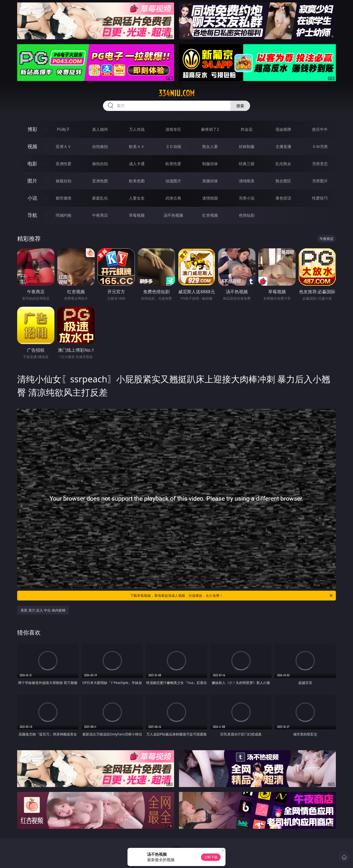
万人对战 (137, 129)
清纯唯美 (247, 181)
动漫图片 (173, 181)
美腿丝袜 (210, 181)
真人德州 (100, 129)
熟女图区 (283, 181)
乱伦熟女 (283, 164)
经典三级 (247, 164)
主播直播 (283, 147)
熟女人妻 (210, 147)
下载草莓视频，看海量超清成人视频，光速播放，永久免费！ (232, 596)
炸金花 (247, 129)
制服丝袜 (210, 164)
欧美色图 (137, 181)
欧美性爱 (173, 164)
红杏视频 (210, 215)
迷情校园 (210, 198)
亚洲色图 (100, 181)
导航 (32, 215)
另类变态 (320, 164)
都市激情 (63, 198)
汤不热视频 (173, 215)
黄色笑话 (283, 198)
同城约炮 (63, 215)
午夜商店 (100, 215)
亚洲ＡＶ (63, 147)
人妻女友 (137, 198)
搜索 (240, 106)
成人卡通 (137, 164)
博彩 (32, 129)
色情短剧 (247, 215)
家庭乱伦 (100, 198)
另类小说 (247, 198)
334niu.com (177, 93)
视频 (32, 146)
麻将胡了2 (210, 129)
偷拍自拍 (100, 164)
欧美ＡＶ (137, 147)
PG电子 (63, 129)
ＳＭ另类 (320, 147)
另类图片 (320, 181)
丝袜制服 (247, 147)
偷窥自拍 (63, 181)
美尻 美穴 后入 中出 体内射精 (43, 610)
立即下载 (211, 857)
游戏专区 (173, 129)
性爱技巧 (320, 198)
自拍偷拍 (100, 147)
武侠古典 (173, 198)
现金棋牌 (283, 129)
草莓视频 (137, 215)
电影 (32, 164)
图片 (32, 181)
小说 (32, 198)
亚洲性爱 (63, 164)
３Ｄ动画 (173, 147)
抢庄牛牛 (320, 129)
